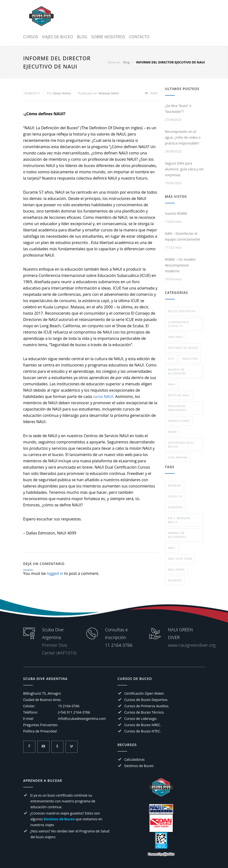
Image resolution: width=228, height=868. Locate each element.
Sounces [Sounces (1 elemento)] (175, 580)
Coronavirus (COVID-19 (179, 324)
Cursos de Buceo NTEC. (143, 731)
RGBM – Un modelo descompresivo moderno (180, 265)
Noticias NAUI (109, 93)
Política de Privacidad (40, 731)
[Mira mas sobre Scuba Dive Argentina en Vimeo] (71, 747)
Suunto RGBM (176, 213)
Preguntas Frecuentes (177, 408)
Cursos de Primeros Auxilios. (147, 706)
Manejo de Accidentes (177, 371)
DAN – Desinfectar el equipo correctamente (183, 236)
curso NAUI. (104, 396)
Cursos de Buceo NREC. (143, 725)
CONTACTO (139, 37)
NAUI (172, 384)
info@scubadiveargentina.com (82, 719)
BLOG (82, 37)
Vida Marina (178, 457)
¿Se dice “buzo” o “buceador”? (178, 109)
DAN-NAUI (176, 337)
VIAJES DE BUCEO (57, 37)
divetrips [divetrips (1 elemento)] (176, 507)
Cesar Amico (62, 93)
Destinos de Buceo (139, 766)
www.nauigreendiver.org (192, 645)
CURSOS (31, 37)
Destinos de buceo (183, 348)
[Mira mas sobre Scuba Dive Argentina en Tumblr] (57, 747)
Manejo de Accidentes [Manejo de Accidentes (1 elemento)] (177, 535)
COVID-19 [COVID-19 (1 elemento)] (175, 496)
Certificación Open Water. (145, 693)
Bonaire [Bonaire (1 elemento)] (175, 485)
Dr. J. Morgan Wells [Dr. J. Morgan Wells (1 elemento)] (179, 520)
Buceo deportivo (182, 311)
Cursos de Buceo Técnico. (144, 712)
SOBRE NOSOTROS (108, 37)
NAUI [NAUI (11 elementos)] (172, 548)
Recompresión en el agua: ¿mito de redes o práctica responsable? (183, 137)
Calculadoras (134, 759)
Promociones (179, 421)
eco (171, 359)
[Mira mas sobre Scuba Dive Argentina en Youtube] (43, 747)
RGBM (173, 432)
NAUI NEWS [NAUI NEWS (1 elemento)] (177, 569)
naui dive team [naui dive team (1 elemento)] (180, 559)
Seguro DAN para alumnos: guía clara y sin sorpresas (184, 169)
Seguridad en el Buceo (181, 445)
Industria (190, 359)
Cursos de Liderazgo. (141, 719)
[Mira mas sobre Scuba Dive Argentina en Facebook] (29, 747)
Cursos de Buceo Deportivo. (146, 700)
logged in (55, 573)
